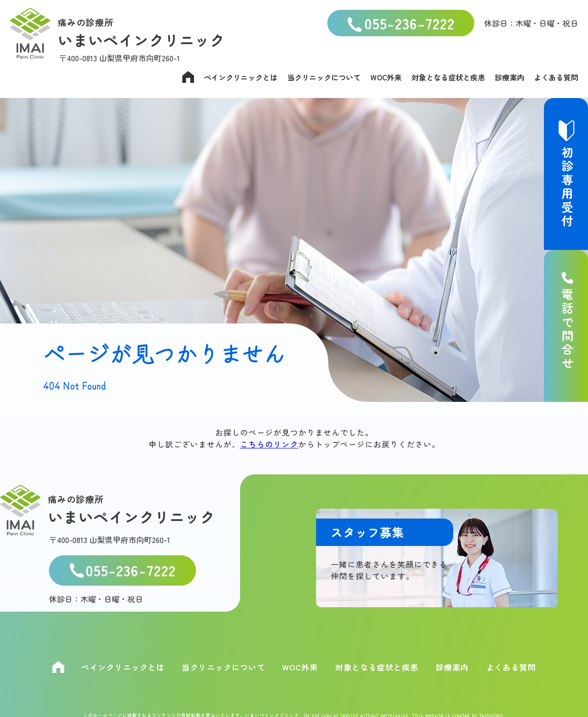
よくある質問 (556, 77)
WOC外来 (386, 77)
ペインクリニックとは (241, 77)
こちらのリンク (269, 444)
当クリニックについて (324, 77)
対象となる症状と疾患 (448, 77)
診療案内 (510, 77)
